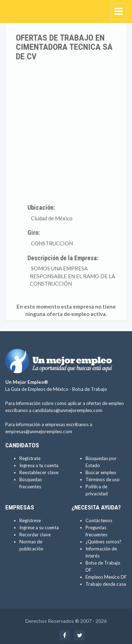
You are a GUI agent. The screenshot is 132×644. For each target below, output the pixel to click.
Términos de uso (103, 479)
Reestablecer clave (39, 472)
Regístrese (30, 520)
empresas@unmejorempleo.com (39, 431)
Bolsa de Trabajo (90, 389)
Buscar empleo (101, 472)
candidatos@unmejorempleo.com (67, 410)
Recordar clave (35, 535)
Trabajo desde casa (106, 584)
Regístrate (30, 458)
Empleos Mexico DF (106, 577)
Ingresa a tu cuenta (39, 465)
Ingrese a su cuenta (39, 527)
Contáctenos (99, 520)
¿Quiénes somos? (103, 542)
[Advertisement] (66, 131)
